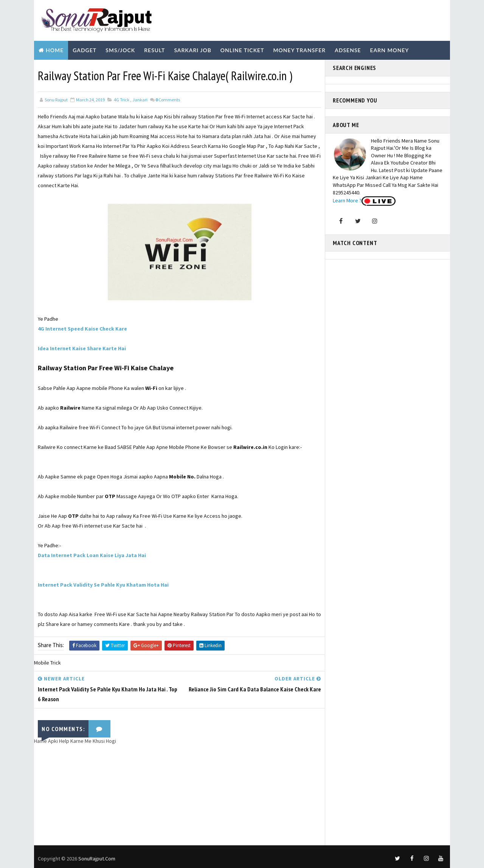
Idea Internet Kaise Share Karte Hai (82, 348)
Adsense (348, 50)
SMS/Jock (120, 50)
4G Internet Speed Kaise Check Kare (82, 329)
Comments (168, 100)
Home (55, 50)
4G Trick (122, 100)
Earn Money (390, 50)
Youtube (145, 69)
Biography (56, 69)
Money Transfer (299, 50)
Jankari (140, 100)
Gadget (85, 50)
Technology (102, 69)
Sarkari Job (192, 50)
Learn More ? (347, 200)
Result (154, 50)
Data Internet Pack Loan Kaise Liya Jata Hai (92, 555)
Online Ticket (242, 50)
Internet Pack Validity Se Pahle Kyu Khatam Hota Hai (103, 585)
